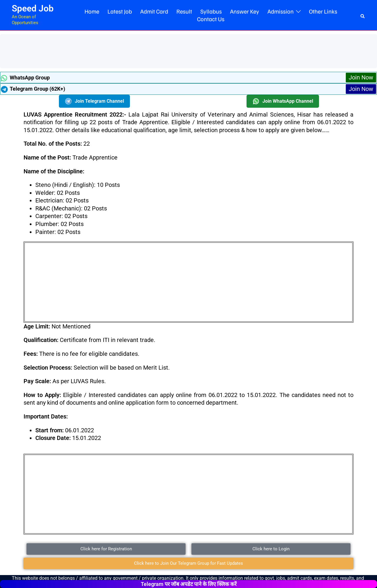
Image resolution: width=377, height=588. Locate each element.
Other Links (323, 11)
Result (184, 11)
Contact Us (211, 19)
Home (92, 11)
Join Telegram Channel (94, 101)
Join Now (361, 77)
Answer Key (245, 11)
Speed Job (33, 8)
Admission (281, 11)
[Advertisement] (110, 50)
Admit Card (154, 11)
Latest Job (120, 11)
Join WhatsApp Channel (283, 101)
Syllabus (211, 11)
